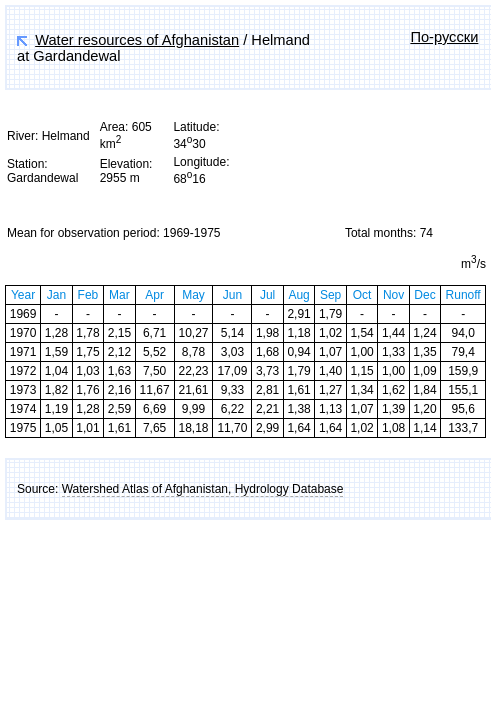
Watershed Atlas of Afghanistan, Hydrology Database (203, 489)
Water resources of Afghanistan (137, 40)
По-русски (444, 37)
